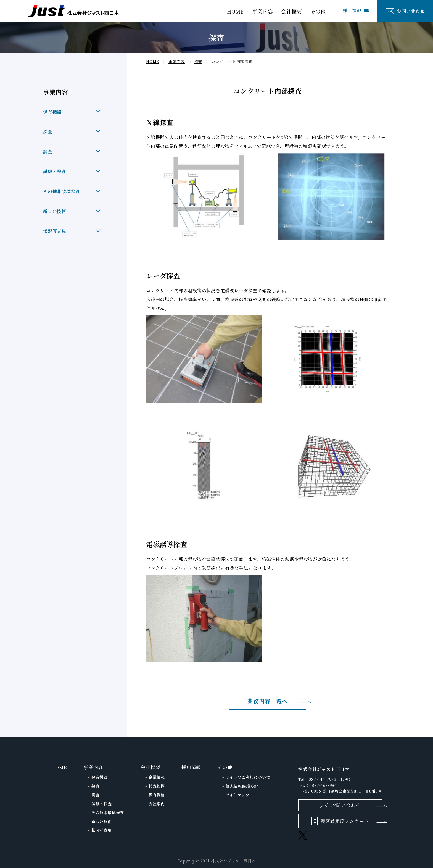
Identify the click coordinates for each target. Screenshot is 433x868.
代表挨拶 (157, 786)
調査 (96, 795)
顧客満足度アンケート (345, 821)
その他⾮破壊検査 (108, 812)
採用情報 (352, 10)
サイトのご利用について (248, 777)
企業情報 (157, 777)
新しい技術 (102, 821)
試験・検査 (102, 804)
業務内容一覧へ (268, 701)
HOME (235, 12)
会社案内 (157, 804)
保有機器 (100, 777)
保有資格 (157, 795)
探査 (96, 786)
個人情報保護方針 (242, 786)
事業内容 (93, 767)
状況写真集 (102, 830)
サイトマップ (238, 795)
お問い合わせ (411, 11)
